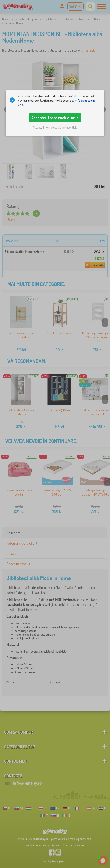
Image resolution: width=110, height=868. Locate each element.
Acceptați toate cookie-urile (55, 118)
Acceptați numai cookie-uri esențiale (55, 127)
